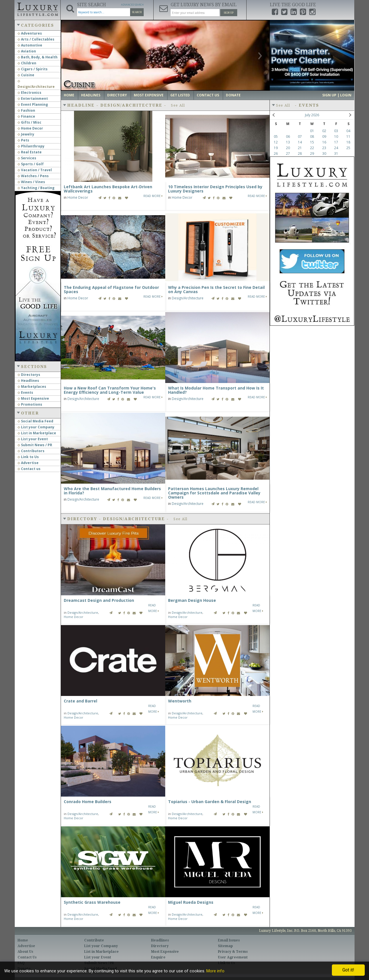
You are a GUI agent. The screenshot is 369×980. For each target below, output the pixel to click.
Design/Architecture (188, 298)
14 (300, 142)
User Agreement (233, 957)
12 (276, 142)
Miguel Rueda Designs (191, 902)
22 (312, 148)
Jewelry (26, 134)
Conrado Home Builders (88, 802)
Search (137, 12)
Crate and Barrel (80, 701)
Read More (153, 196)
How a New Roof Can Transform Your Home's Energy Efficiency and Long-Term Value (110, 390)
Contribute (94, 940)
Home (69, 95)
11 (348, 136)
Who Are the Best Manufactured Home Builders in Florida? (112, 491)
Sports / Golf (31, 164)
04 (348, 131)
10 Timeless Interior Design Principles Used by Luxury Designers (215, 189)
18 (348, 142)
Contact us (29, 469)
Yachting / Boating (36, 188)
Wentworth (180, 701)
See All (178, 105)
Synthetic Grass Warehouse (92, 902)
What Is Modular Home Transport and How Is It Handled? (216, 390)
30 (324, 154)
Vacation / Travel (35, 170)
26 (276, 154)
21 (300, 148)
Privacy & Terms (233, 952)
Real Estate (30, 152)
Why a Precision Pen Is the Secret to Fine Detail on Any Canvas (216, 289)
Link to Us (28, 457)
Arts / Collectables (36, 39)
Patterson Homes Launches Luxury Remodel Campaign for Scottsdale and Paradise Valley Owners (214, 493)
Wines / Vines (31, 182)
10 (336, 136)
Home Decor (30, 128)
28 (300, 154)
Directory (117, 95)
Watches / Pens (33, 176)
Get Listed (180, 95)
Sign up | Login (337, 95)
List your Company (36, 427)
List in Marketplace (37, 433)
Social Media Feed (35, 421)
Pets (23, 140)
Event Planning (33, 104)
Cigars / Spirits (33, 69)
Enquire (158, 957)
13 (288, 142)
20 (288, 148)
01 (312, 131)
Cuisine (26, 75)
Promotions (30, 404)
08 (312, 136)
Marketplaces (32, 387)
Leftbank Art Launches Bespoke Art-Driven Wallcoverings (108, 189)
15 (312, 142)
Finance (26, 116)
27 (288, 154)
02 (324, 131)
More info (215, 971)
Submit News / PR (35, 445)
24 (336, 148)
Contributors (31, 451)
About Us (25, 952)
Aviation (27, 51)
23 (324, 148)
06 (288, 136)
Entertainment (33, 99)
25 (348, 148)
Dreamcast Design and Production (99, 600)
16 (324, 142)
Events (25, 392)
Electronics (29, 93)
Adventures (30, 33)
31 (336, 154)
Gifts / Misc (29, 122)
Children (27, 63)
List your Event (33, 439)
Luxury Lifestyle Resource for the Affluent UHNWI (37, 9)
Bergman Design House (192, 600)
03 (336, 131)
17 (336, 142)
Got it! (348, 970)
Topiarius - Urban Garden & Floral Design (210, 802)
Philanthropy (31, 146)
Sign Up (229, 13)
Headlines (28, 381)
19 (276, 148)
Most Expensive (33, 398)
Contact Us (208, 95)
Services (27, 158)
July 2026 (312, 115)
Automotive (30, 45)
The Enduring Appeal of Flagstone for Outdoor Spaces (111, 289)
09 (324, 136)
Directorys (29, 375)
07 (300, 136)
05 (276, 136)
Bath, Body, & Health (38, 57)
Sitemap (225, 946)
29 (312, 154)
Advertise (28, 463)
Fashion (26, 110)
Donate (233, 95)
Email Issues (229, 940)
